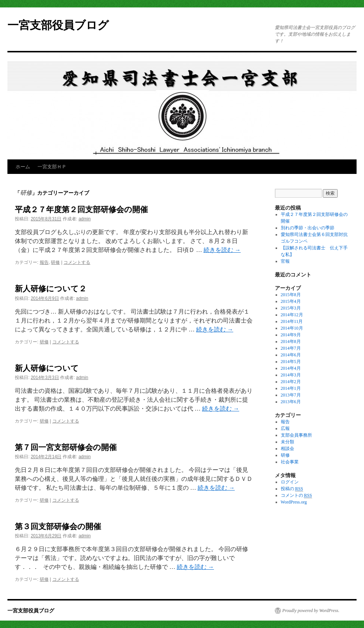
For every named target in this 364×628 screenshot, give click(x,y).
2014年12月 (292, 315)
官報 (285, 261)
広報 (285, 428)
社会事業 (290, 462)
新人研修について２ (51, 289)
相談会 (287, 449)
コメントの (296, 496)
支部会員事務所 (296, 435)
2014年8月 (291, 341)
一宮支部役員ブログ (58, 25)
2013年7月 (291, 395)
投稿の (292, 489)
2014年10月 (292, 328)
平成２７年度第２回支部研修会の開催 (81, 209)
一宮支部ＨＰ (52, 167)
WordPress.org (294, 502)
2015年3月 (291, 308)
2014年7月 (291, 348)
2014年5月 (291, 362)
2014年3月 (291, 375)
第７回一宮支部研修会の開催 (66, 447)
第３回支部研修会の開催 (58, 526)
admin (84, 219)
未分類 (287, 442)
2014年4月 (291, 368)
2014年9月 (291, 335)
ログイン (290, 482)
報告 (44, 262)
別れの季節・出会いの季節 (308, 228)
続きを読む (222, 250)
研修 (55, 262)
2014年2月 (291, 382)
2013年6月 (291, 402)
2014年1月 (291, 388)
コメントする (77, 262)
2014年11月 (292, 321)
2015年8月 (291, 295)
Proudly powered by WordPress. (311, 611)
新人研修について (47, 368)
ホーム (23, 167)
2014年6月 (291, 355)
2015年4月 (291, 301)
